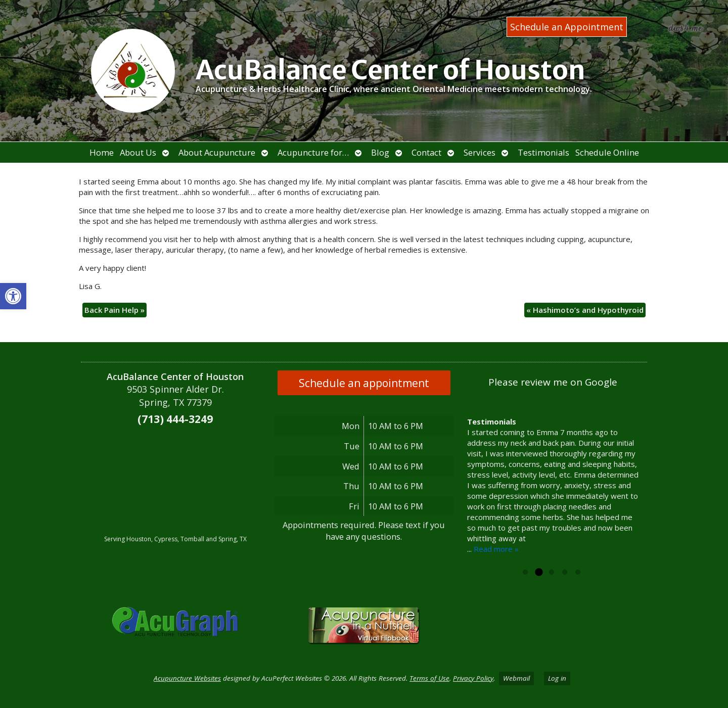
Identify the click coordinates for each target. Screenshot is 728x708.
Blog (380, 152)
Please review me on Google (553, 382)
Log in (557, 678)
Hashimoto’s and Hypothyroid (585, 310)
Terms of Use (429, 678)
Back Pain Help (115, 310)
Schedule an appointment (364, 383)
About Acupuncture (217, 152)
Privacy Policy (473, 678)
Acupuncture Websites (187, 678)
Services (480, 152)
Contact (426, 152)
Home (102, 152)
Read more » (496, 549)
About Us (138, 152)
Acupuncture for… (313, 152)
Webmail (516, 678)
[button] (13, 296)
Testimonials (543, 152)
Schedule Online (607, 152)
